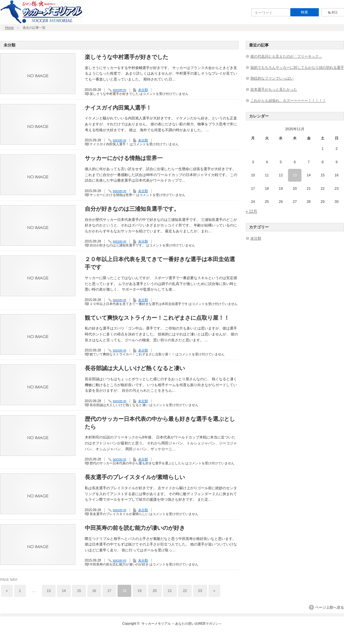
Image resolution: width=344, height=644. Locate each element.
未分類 (143, 90)
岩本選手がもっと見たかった (274, 89)
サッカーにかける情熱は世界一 (124, 158)
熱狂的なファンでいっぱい (272, 78)
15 (79, 591)
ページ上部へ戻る (330, 607)
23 (200, 591)
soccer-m (120, 90)
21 (170, 591)
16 (94, 591)
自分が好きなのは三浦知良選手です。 (132, 209)
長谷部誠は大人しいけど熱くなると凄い (135, 368)
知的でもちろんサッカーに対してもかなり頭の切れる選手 (297, 67)
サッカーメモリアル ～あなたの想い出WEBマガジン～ (182, 624)
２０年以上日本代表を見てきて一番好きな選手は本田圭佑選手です (160, 263)
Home (10, 28)
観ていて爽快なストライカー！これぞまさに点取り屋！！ (157, 318)
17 (109, 591)
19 (139, 591)
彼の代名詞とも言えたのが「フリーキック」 (286, 56)
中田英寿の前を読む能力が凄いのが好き (135, 528)
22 (185, 591)
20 (155, 591)
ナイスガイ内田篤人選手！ (118, 108)
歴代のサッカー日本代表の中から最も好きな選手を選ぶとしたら (160, 423)
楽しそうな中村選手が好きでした (127, 57)
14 (64, 591)
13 (49, 591)
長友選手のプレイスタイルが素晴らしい (135, 477)
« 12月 (252, 211)
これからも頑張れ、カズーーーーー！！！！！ (288, 100)
